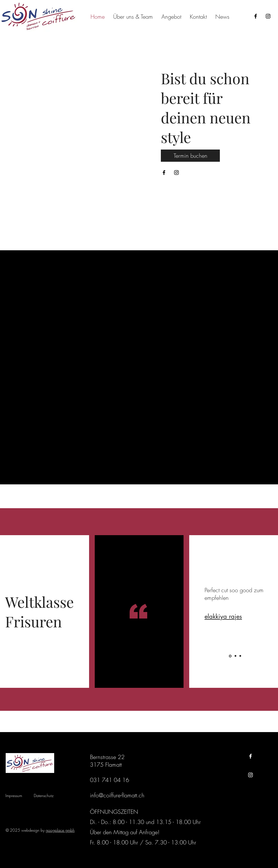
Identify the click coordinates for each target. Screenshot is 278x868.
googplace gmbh (60, 830)
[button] (171, 17)
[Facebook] (256, 16)
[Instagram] (268, 16)
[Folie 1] (230, 656)
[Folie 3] (240, 656)
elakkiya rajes (223, 616)
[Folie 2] (235, 656)
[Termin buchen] (190, 156)
